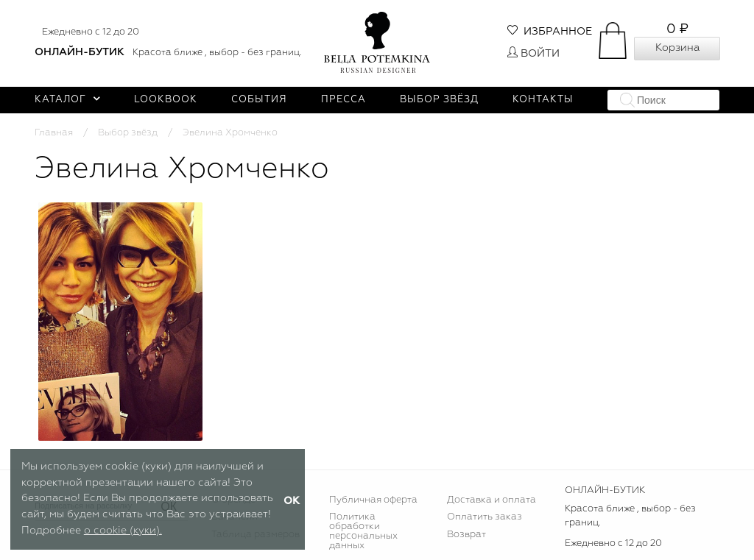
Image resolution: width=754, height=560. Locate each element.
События (259, 100)
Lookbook (166, 100)
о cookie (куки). (123, 531)
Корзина (677, 48)
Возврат (466, 535)
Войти (533, 54)
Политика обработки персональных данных (363, 531)
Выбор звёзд (439, 100)
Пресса (343, 100)
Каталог (67, 100)
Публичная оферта (373, 500)
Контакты (543, 100)
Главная (54, 133)
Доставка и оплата (491, 500)
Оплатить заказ (485, 517)
